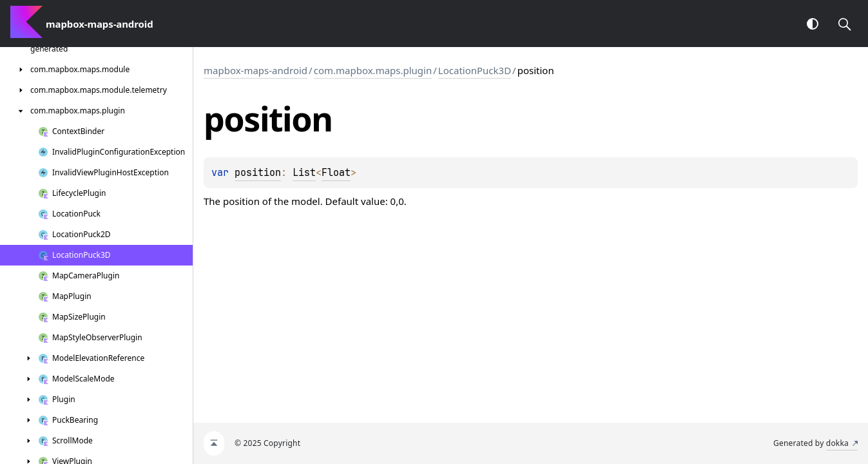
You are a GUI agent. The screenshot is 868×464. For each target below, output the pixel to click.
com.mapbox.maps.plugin (373, 70)
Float (336, 173)
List (304, 173)
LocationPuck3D (475, 70)
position (258, 173)
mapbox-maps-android (256, 70)
